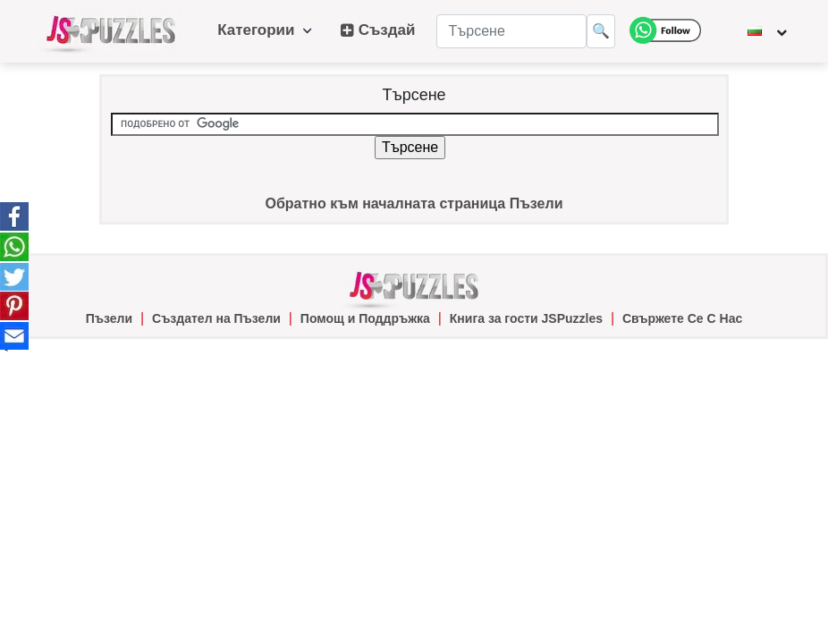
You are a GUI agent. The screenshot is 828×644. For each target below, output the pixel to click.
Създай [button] (378, 30)
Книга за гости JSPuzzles (526, 318)
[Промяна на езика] (767, 31)
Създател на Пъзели (216, 318)
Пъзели (109, 318)
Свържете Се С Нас (682, 318)
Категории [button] (265, 30)
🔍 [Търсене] (601, 31)
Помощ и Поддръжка (365, 318)
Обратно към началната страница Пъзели (414, 203)
